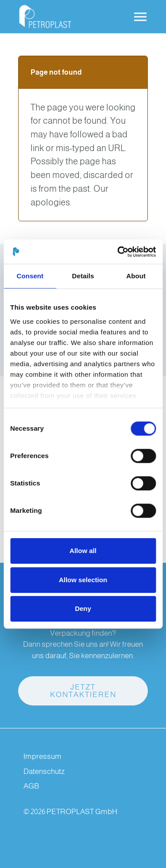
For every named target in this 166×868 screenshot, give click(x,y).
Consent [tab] (30, 276)
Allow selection (83, 580)
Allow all (83, 551)
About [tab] (136, 276)
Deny (83, 608)
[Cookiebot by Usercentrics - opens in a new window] (118, 252)
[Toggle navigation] (140, 17)
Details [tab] (83, 276)
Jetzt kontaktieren (83, 691)
